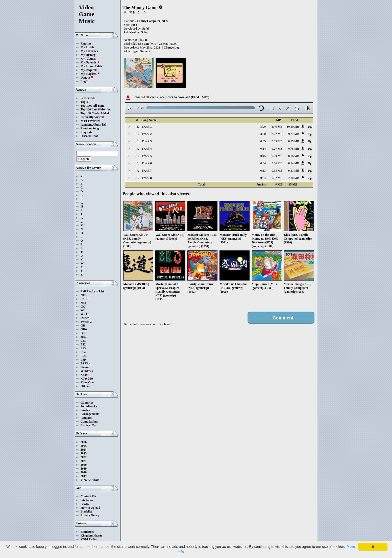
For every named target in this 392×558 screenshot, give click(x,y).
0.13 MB (277, 171)
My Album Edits (91, 66)
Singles (85, 410)
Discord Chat (89, 136)
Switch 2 (86, 322)
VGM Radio (89, 539)
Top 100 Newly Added (95, 113)
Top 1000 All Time (92, 106)
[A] (104, 125)
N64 (83, 303)
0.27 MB (277, 149)
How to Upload (90, 508)
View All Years (90, 480)
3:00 (263, 127)
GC (83, 307)
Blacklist (86, 511)
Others (85, 386)
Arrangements (90, 414)
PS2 (83, 344)
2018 (84, 472)
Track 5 (147, 156)
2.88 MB (294, 178)
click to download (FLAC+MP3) (188, 97)
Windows (87, 371)
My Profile (88, 47)
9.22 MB (294, 134)
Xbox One (87, 382)
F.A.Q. (85, 504)
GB (83, 325)
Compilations (89, 422)
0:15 (263, 156)
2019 (84, 469)
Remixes (86, 418)
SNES (84, 299)
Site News (87, 500)
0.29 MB (277, 156)
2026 (84, 442)
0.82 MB (277, 178)
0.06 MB (277, 163)
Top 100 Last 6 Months (95, 109)
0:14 (263, 149)
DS (82, 333)
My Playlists (90, 74)
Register (86, 43)
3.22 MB (277, 134)
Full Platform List (92, 291)
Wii (83, 310)
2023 (84, 453)
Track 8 (147, 178)
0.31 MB (294, 171)
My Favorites (89, 51)
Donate (87, 78)
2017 (84, 476)
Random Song (90, 128)
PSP (83, 360)
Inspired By (88, 425)
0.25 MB (294, 141)
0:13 (263, 171)
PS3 (83, 348)
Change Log (171, 48)
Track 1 (147, 127)
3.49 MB (277, 127)
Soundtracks (89, 406)
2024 (84, 450)
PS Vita (85, 363)
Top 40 (85, 102)
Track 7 (147, 171)
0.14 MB (294, 163)
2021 (84, 461)
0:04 (263, 163)
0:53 (263, 178)
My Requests (89, 70)
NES (83, 295)
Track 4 (147, 149)
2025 (84, 446)
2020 (84, 465)
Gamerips (87, 403)
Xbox (84, 375)
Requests (86, 132)
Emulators (87, 532)
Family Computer (149, 21)
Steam (85, 367)
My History (88, 55)
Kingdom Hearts (91, 536)
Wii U (84, 314)
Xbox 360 (87, 379)
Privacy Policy (90, 515)
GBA (84, 329)
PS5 (83, 356)
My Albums (88, 59)
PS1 (83, 341)
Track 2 (147, 134)
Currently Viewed (92, 117)
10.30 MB (293, 127)
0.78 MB (294, 149)
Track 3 (147, 141)
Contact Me (88, 496)
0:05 (263, 141)
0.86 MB (294, 156)
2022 (84, 457)
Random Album (91, 125)
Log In (85, 81)
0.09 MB (277, 141)
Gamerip (145, 51)
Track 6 (147, 163)
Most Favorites (90, 121)
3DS (83, 337)
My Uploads (90, 62)
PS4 (83, 352)
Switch (85, 318)
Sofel (145, 29)
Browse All (88, 98)
